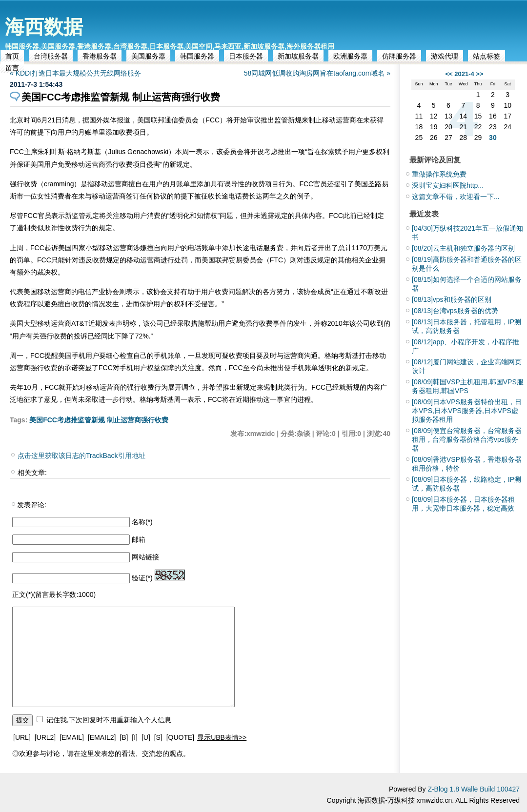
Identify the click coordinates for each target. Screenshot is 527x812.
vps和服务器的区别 (452, 299)
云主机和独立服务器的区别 (463, 248)
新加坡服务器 (298, 56)
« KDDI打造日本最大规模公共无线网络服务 (75, 73)
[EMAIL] (72, 737)
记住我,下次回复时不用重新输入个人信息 (109, 720)
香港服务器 (100, 56)
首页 (12, 56)
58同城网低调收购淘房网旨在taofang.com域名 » (317, 73)
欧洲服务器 (350, 56)
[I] (135, 737)
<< (449, 74)
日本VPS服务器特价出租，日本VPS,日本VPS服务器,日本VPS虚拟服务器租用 (467, 411)
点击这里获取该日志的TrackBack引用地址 (81, 456)
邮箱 (139, 539)
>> (479, 74)
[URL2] (45, 737)
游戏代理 (445, 56)
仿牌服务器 (399, 56)
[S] (158, 737)
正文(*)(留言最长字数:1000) (54, 594)
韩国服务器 (197, 56)
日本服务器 (246, 56)
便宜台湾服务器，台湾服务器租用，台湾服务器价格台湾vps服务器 (467, 439)
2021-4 (464, 74)
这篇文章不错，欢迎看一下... (456, 197)
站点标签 (486, 56)
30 (493, 138)
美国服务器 (148, 56)
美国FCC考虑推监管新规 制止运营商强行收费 (99, 420)
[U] (146, 737)
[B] (124, 737)
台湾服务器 (51, 56)
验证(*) (142, 578)
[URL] (22, 737)
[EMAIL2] (102, 737)
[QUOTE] (181, 737)
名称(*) (142, 522)
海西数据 (44, 27)
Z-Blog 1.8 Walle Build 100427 (474, 789)
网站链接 (145, 557)
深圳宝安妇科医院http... (448, 185)
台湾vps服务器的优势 (455, 311)
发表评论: (32, 505)
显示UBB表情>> (222, 737)
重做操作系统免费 (439, 174)
